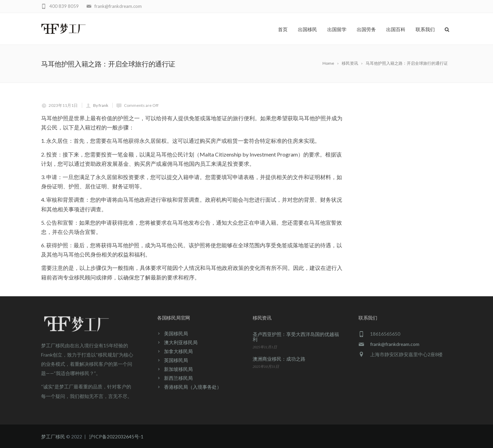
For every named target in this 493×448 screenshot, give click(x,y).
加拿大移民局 (178, 351)
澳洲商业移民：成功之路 (279, 359)
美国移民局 (176, 333)
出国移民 (307, 29)
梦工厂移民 (53, 437)
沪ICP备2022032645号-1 (116, 437)
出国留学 (337, 29)
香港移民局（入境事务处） (193, 387)
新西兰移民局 (178, 378)
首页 (283, 29)
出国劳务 (366, 29)
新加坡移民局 (178, 369)
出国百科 (396, 29)
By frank (101, 105)
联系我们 (425, 29)
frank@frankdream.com (395, 344)
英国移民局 (176, 360)
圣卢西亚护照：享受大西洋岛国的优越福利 (296, 337)
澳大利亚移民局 (181, 342)
